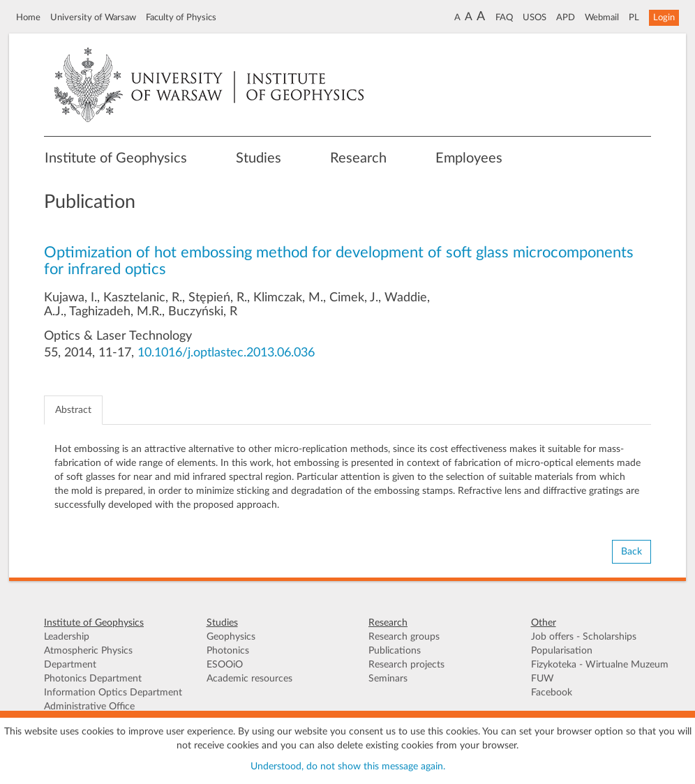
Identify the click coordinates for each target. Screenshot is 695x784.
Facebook (552, 693)
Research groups (404, 637)
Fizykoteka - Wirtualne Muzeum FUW (600, 672)
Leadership (67, 637)
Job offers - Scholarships (584, 637)
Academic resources (249, 679)
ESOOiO (225, 665)
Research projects (406, 665)
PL (634, 17)
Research (358, 158)
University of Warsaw (93, 17)
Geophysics (231, 637)
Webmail (602, 17)
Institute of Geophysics (116, 158)
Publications (395, 651)
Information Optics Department (113, 693)
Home (28, 17)
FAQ (504, 17)
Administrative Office (89, 707)
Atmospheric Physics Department (88, 658)
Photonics (228, 651)
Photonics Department (93, 679)
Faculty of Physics (181, 17)
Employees (469, 158)
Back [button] (632, 552)
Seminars (388, 679)
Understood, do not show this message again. (348, 767)
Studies (259, 158)
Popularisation (562, 651)
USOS (535, 17)
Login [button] (664, 17)
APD (566, 17)
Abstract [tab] (73, 410)
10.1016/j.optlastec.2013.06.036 (226, 353)
